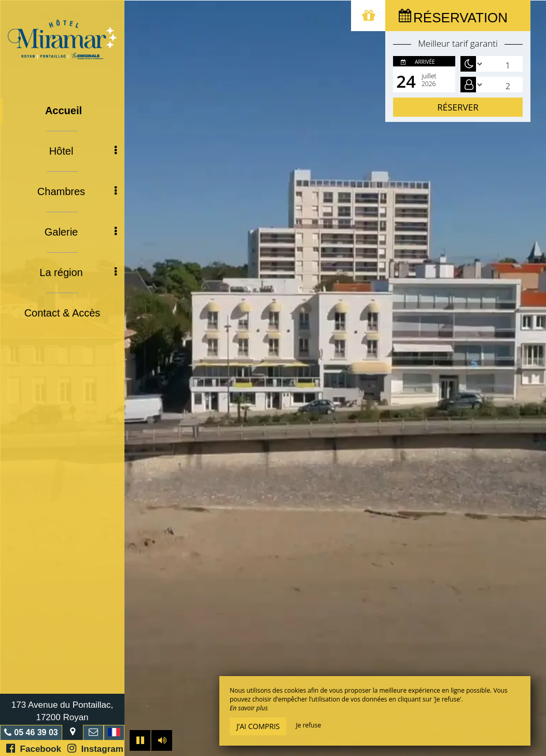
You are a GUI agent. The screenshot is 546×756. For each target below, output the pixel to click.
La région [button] (78, 272)
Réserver (458, 107)
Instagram (95, 748)
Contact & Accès (62, 313)
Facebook (34, 748)
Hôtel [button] (83, 151)
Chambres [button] (77, 191)
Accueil (64, 111)
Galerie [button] (81, 232)
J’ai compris (258, 726)
